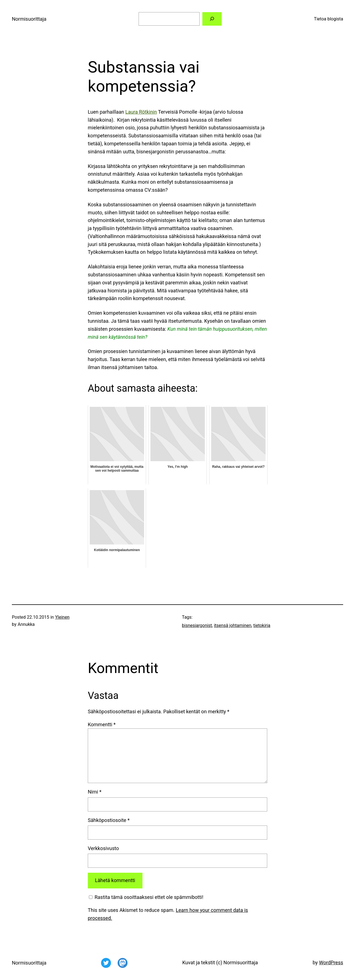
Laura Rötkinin (141, 112)
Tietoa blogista (328, 19)
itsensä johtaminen (233, 625)
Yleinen (62, 617)
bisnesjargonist (197, 625)
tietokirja (262, 625)
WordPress (331, 962)
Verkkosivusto (103, 848)
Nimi (95, 792)
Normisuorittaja (29, 19)
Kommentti (102, 724)
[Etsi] (212, 19)
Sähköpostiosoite (109, 820)
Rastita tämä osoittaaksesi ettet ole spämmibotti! (146, 897)
